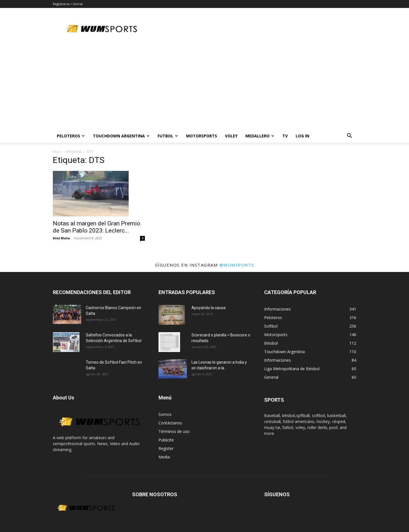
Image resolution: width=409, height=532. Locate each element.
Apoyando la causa (208, 308)
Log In (302, 136)
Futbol (168, 136)
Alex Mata (61, 238)
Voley (231, 136)
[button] (349, 136)
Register (166, 448)
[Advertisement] (204, 87)
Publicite (166, 440)
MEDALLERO (260, 136)
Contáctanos (170, 423)
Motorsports (202, 136)
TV (285, 136)
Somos (165, 414)
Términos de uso (174, 431)
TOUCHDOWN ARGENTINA (121, 136)
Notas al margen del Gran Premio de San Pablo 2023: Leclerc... (97, 227)
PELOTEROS (71, 136)
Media (164, 457)
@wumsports (237, 265)
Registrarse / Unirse (68, 4)
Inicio (57, 151)
